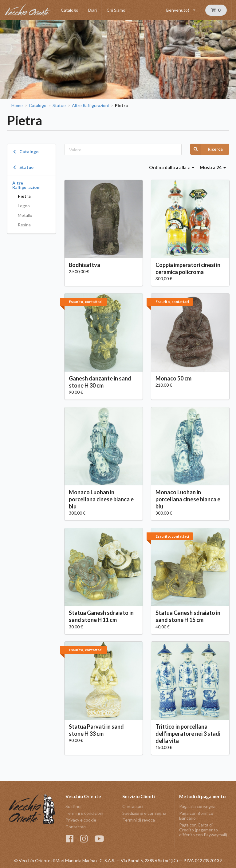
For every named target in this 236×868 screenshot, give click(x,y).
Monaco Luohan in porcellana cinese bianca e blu (101, 499)
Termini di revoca (139, 820)
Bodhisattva (85, 265)
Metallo (25, 215)
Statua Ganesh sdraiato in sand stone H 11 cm (101, 616)
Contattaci (76, 827)
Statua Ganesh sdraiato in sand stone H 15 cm (188, 616)
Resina (24, 225)
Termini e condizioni (84, 813)
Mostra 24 (213, 167)
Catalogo (70, 10)
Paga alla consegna (197, 806)
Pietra (24, 196)
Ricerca (206, 149)
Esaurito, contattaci (86, 302)
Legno (24, 206)
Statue (59, 106)
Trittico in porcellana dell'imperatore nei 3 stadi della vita (188, 734)
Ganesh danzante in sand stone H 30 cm (100, 382)
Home (17, 106)
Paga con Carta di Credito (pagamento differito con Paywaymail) (203, 830)
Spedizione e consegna (144, 813)
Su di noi (73, 806)
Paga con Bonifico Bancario (196, 816)
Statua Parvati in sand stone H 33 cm (96, 730)
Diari (92, 10)
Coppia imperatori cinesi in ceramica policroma (188, 268)
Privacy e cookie (81, 820)
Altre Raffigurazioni (90, 106)
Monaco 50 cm (173, 378)
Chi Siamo (116, 10)
